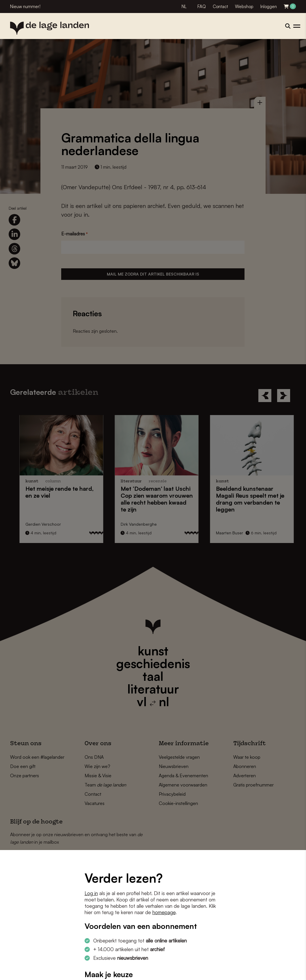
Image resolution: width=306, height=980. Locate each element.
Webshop (244, 6)
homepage (164, 912)
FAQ (202, 6)
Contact (220, 6)
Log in (91, 893)
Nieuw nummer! (25, 6)
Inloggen (269, 6)
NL (184, 6)
